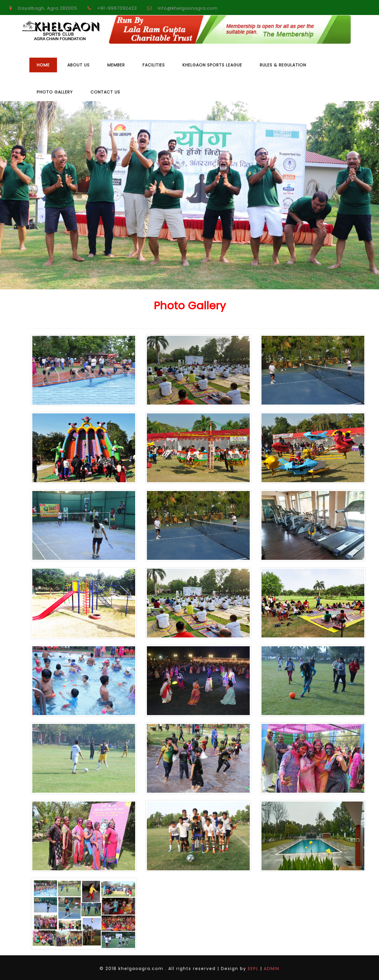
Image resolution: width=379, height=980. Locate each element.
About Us (78, 65)
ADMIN (271, 969)
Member (116, 65)
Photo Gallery (55, 92)
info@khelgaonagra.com (188, 8)
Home (43, 65)
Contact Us (105, 92)
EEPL (253, 969)
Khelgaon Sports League (212, 65)
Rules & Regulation (283, 65)
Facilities (154, 65)
